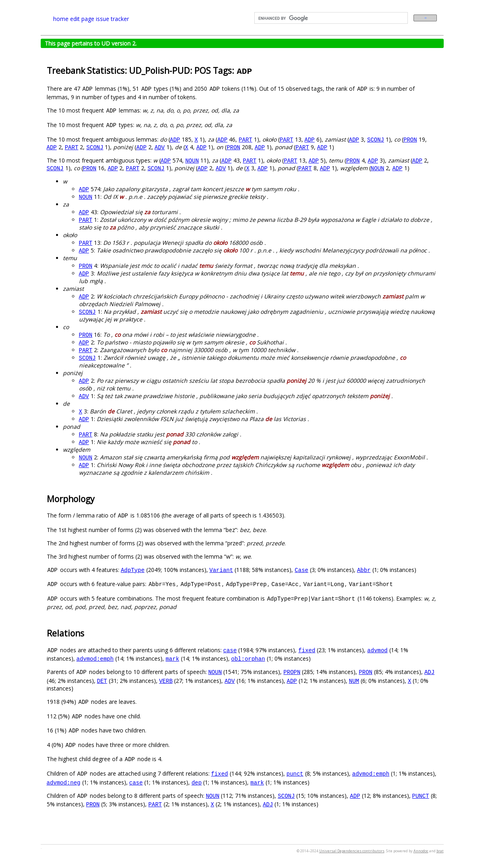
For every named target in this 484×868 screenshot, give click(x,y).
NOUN (192, 160)
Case (301, 570)
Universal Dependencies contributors (352, 851)
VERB (166, 681)
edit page (82, 19)
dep (196, 782)
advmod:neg (64, 782)
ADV (160, 147)
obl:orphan (248, 658)
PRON (410, 139)
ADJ (429, 672)
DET (102, 681)
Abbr (364, 570)
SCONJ (376, 139)
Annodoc (421, 851)
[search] (330, 18)
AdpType (133, 570)
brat (440, 851)
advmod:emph (95, 658)
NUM (354, 681)
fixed (307, 650)
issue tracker (112, 19)
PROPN (292, 672)
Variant (221, 570)
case (230, 650)
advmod (377, 650)
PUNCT (421, 796)
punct (295, 773)
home (61, 19)
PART (245, 139)
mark (172, 658)
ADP (175, 139)
